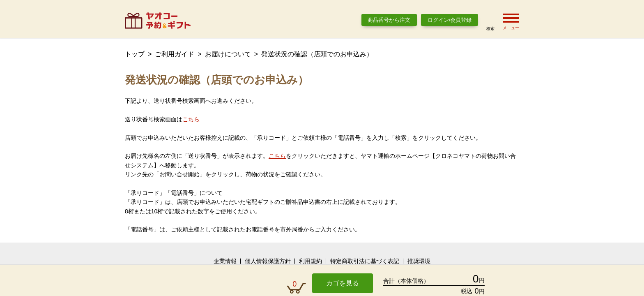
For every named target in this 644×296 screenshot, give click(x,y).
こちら (191, 119)
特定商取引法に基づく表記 (365, 261)
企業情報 (225, 261)
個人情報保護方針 (268, 261)
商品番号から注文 (389, 20)
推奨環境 (419, 261)
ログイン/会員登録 (450, 20)
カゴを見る (343, 283)
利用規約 (310, 261)
